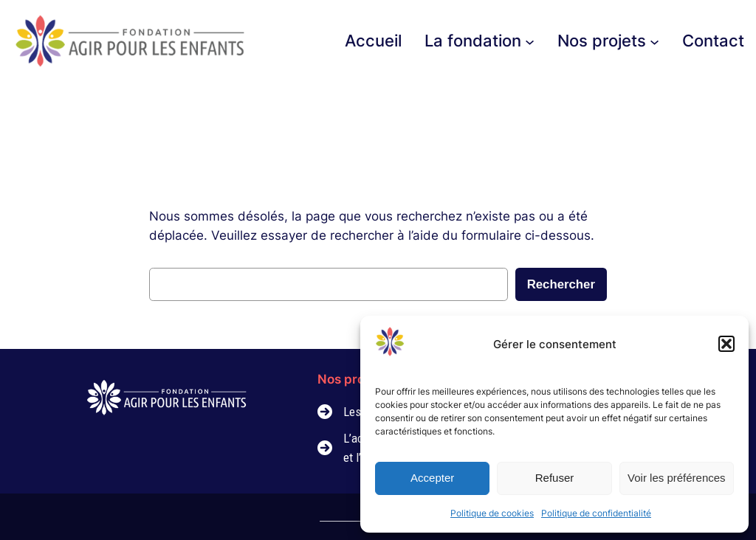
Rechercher (561, 284)
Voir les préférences (677, 478)
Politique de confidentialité (596, 513)
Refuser (555, 478)
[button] (726, 344)
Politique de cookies (492, 513)
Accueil (373, 41)
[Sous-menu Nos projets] (654, 41)
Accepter (432, 478)
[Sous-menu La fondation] (530, 41)
